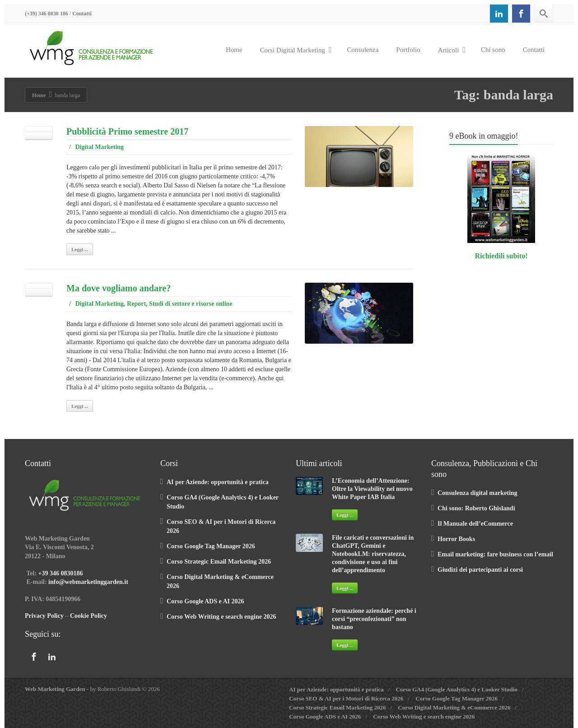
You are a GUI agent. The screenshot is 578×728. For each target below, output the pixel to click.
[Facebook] (521, 14)
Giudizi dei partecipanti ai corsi (480, 570)
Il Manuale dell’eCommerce (475, 524)
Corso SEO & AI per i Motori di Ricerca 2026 (346, 698)
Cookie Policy (89, 616)
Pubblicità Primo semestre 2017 (127, 131)
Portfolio (408, 50)
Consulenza (363, 50)
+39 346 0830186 (61, 573)
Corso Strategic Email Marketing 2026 (219, 562)
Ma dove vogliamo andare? (119, 288)
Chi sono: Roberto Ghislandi (476, 508)
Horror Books (456, 539)
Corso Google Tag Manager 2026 (211, 546)
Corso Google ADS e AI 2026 (205, 601)
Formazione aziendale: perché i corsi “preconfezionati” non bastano (374, 619)
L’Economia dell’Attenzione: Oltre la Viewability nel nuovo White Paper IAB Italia (372, 489)
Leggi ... (80, 249)
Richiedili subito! (501, 256)
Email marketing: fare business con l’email (495, 554)
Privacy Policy (44, 616)
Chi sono (493, 50)
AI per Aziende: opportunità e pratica (218, 482)
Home (234, 50)
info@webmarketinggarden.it (88, 582)
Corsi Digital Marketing (296, 50)
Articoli (452, 50)
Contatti (82, 14)
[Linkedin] (499, 14)
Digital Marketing (99, 147)
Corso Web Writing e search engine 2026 (221, 617)
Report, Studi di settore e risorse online (179, 304)
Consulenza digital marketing (478, 493)
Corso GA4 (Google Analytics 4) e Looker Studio (457, 689)
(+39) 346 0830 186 (47, 14)
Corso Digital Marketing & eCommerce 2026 (454, 707)
